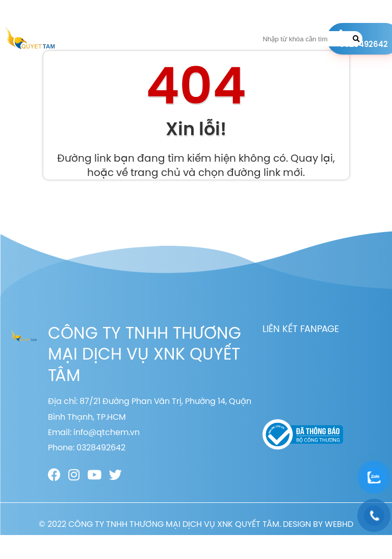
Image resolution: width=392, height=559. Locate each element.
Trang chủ (95, 39)
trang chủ (155, 172)
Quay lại (312, 158)
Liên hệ (227, 39)
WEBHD (339, 524)
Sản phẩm (167, 39)
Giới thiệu (132, 39)
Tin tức (199, 39)
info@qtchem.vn (107, 432)
